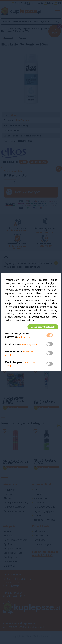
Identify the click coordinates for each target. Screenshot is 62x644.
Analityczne (13, 345)
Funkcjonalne (13, 353)
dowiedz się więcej (26, 338)
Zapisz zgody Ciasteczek (42, 327)
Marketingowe (14, 363)
